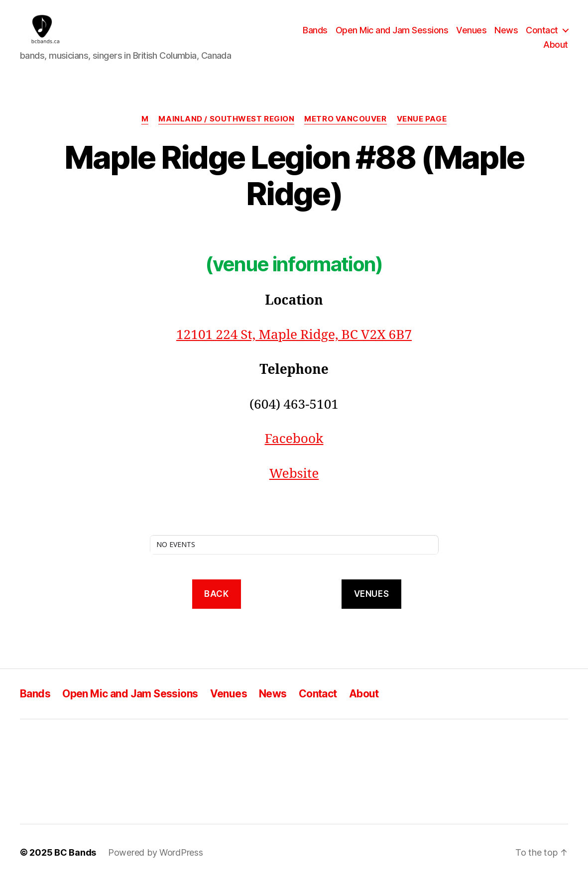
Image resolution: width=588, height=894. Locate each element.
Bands (315, 37)
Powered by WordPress (156, 866)
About (556, 52)
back (216, 607)
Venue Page (422, 132)
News (506, 37)
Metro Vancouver (345, 132)
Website (294, 487)
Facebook (294, 452)
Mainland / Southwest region (226, 132)
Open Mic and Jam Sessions (392, 37)
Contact (542, 37)
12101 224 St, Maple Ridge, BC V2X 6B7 (294, 348)
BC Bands (75, 866)
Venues (471, 37)
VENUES (371, 607)
